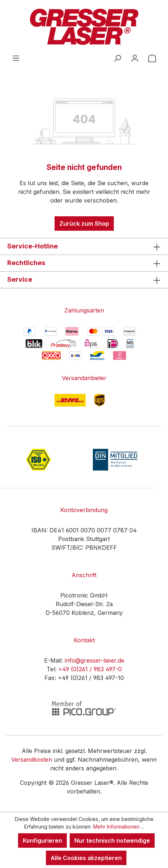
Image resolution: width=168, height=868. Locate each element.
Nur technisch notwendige (112, 841)
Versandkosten (32, 759)
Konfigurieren (42, 841)
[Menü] (16, 58)
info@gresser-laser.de (94, 660)
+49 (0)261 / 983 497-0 (90, 669)
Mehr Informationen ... (119, 827)
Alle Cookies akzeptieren (86, 858)
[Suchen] (117, 58)
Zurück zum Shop (84, 224)
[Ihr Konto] (135, 58)
